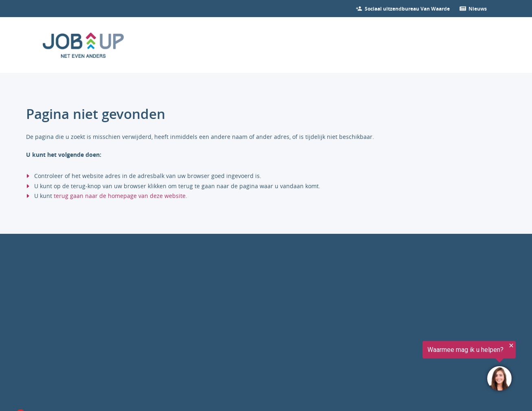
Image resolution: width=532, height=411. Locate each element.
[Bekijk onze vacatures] (407, 9)
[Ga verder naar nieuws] (478, 9)
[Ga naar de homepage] (83, 45)
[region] (432, 367)
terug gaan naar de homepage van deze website (120, 196)
